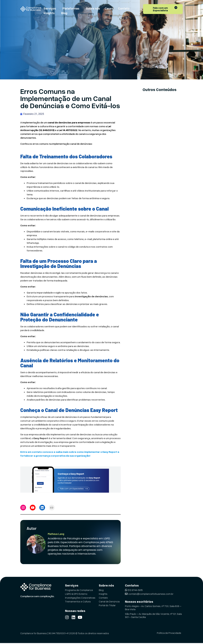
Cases (109, 8)
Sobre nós (93, 8)
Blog (64, 13)
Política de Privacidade (169, 634)
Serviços (50, 8)
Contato (124, 8)
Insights (49, 13)
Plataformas (71, 8)
